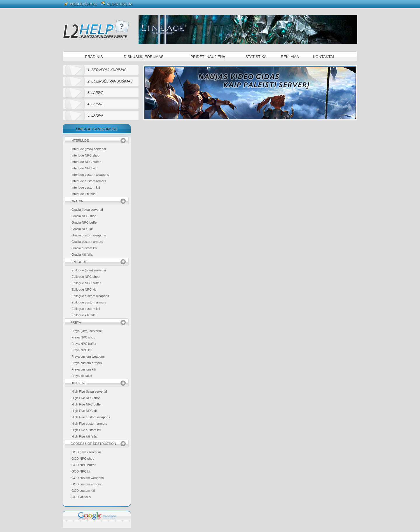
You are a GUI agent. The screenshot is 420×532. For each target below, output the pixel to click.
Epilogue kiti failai (84, 315)
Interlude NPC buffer (86, 162)
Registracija (117, 3)
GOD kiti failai (81, 497)
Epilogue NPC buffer (86, 283)
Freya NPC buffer (84, 344)
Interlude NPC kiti (84, 168)
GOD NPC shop (83, 459)
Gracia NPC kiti (82, 229)
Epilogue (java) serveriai (89, 270)
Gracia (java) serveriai (87, 210)
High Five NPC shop (86, 398)
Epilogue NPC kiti (84, 289)
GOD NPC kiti (81, 471)
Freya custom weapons (88, 357)
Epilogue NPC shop (85, 277)
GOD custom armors (86, 484)
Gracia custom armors (87, 242)
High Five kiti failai (84, 436)
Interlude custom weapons (90, 175)
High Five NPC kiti (84, 411)
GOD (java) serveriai (86, 452)
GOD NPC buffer (83, 465)
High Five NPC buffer (87, 404)
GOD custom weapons (88, 478)
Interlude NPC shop (85, 155)
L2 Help (96, 29)
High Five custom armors (89, 424)
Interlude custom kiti (86, 187)
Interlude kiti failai (84, 194)
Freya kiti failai (82, 376)
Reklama (290, 57)
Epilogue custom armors (89, 302)
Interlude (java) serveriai (89, 149)
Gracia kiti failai (82, 254)
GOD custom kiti (83, 491)
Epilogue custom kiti (86, 309)
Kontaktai (323, 57)
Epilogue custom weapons (90, 296)
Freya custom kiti (84, 369)
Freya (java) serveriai (86, 331)
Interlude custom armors (89, 181)
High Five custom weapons (91, 417)
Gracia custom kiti (84, 248)
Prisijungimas (81, 4)
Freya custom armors (87, 363)
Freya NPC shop (83, 337)
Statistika (256, 57)
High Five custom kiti (86, 430)
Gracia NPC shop (84, 216)
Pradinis (94, 57)
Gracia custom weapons (89, 235)
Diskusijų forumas (144, 57)
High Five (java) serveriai (89, 391)
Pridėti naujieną (208, 57)
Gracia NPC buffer (85, 222)
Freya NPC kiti (82, 350)
